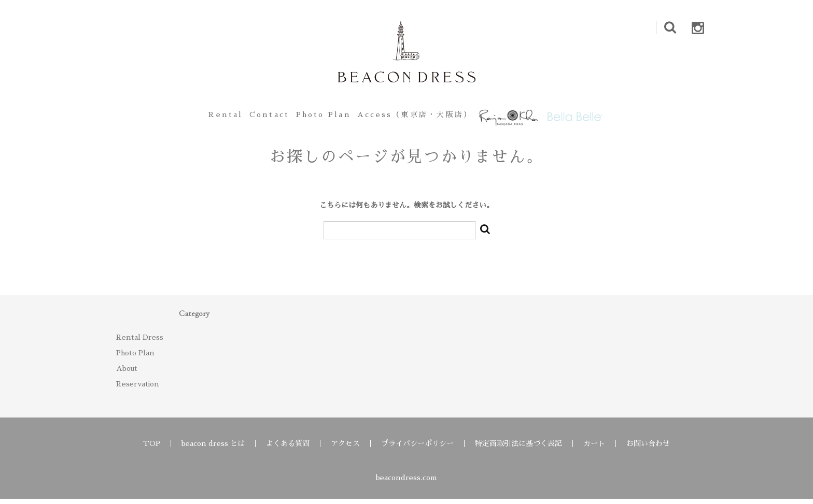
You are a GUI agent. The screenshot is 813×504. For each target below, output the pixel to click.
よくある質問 (288, 449)
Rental (193, 117)
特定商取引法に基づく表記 (518, 449)
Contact (249, 117)
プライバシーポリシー (417, 449)
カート (594, 449)
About (127, 373)
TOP (152, 449)
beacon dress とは (213, 449)
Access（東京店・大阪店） (416, 117)
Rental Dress (140, 342)
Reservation (138, 389)
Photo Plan (316, 117)
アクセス (345, 449)
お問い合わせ (648, 449)
